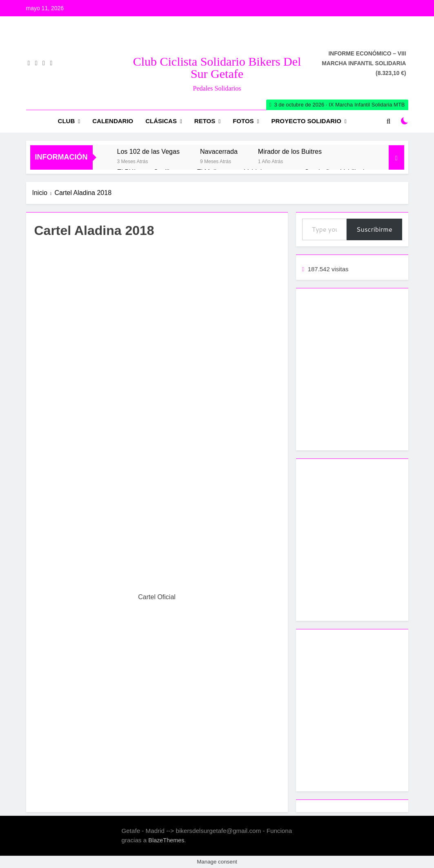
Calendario (113, 121)
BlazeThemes (166, 840)
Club (67, 121)
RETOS (205, 121)
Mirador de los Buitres (290, 151)
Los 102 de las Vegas (148, 151)
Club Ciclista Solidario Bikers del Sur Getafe (217, 68)
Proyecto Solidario (306, 121)
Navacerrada (219, 151)
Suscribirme (374, 229)
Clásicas (161, 121)
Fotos (243, 121)
